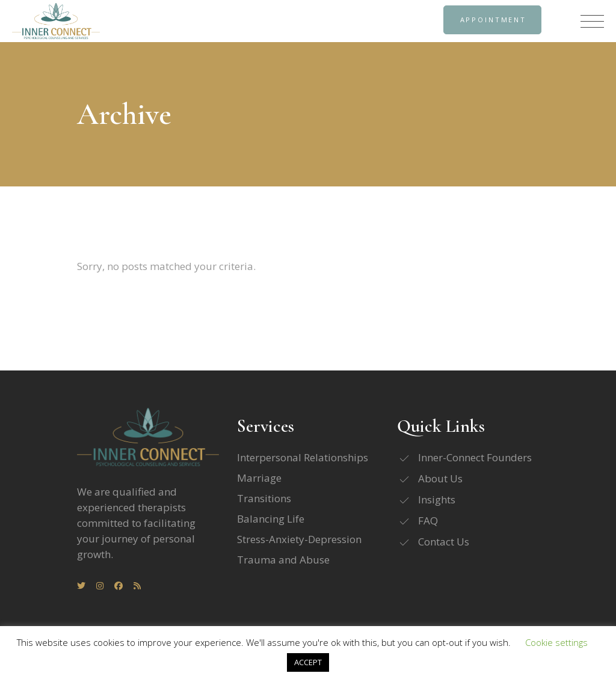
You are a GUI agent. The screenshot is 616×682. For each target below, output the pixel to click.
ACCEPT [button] (308, 662)
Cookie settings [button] (556, 642)
